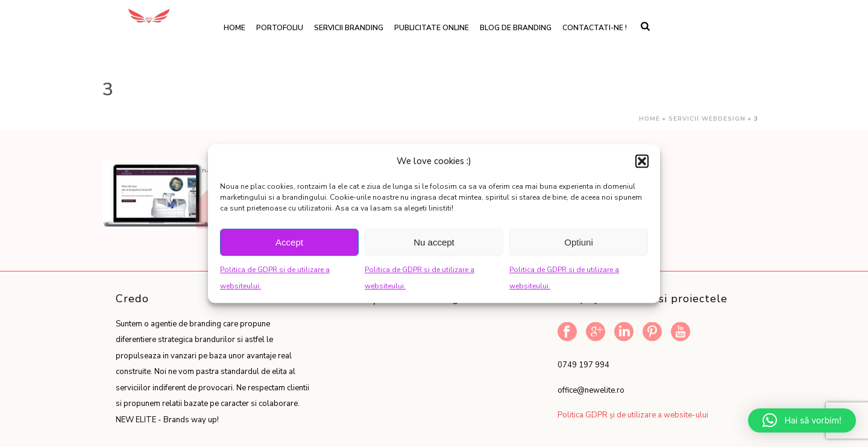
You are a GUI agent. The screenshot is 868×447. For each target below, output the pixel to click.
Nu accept (434, 242)
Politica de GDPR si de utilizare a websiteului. (275, 278)
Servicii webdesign (707, 119)
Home (234, 28)
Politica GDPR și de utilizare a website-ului (633, 415)
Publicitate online (432, 28)
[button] (642, 161)
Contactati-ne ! (595, 28)
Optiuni (579, 242)
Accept (289, 242)
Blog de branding (516, 28)
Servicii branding (349, 28)
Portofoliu (280, 28)
